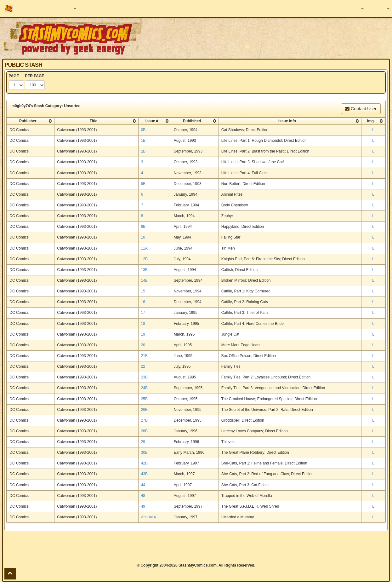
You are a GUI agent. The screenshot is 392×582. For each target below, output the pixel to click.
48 (143, 496)
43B (144, 474)
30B (144, 452)
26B (144, 410)
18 (143, 324)
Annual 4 (148, 517)
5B (143, 184)
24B (144, 388)
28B (144, 431)
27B (144, 420)
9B (143, 227)
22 (143, 366)
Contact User (361, 109)
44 (143, 485)
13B (144, 270)
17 (143, 313)
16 (143, 302)
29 (143, 442)
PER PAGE (34, 76)
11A (144, 248)
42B (144, 463)
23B (144, 377)
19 (143, 334)
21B (144, 356)
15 (143, 291)
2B (143, 151)
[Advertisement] (196, 547)
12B (144, 259)
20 (143, 345)
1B (143, 141)
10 (143, 237)
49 (143, 506)
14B (144, 280)
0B (143, 130)
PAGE (14, 76)
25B (144, 399)
